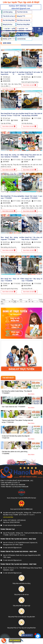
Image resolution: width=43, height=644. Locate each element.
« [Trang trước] (5, 302)
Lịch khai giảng (8, 12)
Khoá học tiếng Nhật (23, 24)
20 (26, 302)
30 (29, 302)
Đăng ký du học (8, 24)
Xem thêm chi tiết (30, 85)
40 (32, 302)
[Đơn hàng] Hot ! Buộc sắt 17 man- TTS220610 (11, 280)
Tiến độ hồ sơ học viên (10, 16)
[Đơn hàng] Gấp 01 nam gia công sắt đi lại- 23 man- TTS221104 (11, 115)
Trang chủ (3, 39)
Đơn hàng (13, 39)
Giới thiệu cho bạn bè (24, 20)
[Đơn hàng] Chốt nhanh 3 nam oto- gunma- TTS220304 (32, 197)
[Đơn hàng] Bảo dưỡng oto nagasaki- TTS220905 (11, 238)
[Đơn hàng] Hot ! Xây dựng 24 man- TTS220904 (32, 280)
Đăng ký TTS (21, 16)
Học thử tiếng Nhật (9, 20)
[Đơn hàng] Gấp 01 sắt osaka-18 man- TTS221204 (32, 73)
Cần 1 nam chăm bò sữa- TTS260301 (14, 407)
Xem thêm (31, 394)
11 (18, 302)
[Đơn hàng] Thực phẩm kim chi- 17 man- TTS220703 (32, 156)
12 (21, 302)
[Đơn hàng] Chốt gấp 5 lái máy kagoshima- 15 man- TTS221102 (11, 73)
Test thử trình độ (22, 12)
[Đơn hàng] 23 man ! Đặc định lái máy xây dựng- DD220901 (32, 115)
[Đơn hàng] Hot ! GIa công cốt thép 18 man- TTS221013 (32, 238)
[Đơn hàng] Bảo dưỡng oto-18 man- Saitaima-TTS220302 (11, 156)
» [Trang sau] (38, 302)
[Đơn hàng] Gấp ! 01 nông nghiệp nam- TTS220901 (11, 197)
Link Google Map (8, 517)
